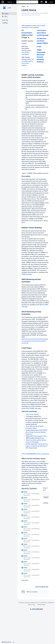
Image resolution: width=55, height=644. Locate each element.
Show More (25, 580)
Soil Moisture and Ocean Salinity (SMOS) (42, 41)
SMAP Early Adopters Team (38, 436)
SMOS (26, 492)
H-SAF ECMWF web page (33, 408)
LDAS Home (29, 10)
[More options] (50, 6)
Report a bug (31, 605)
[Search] (18, 2)
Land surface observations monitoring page (42, 33)
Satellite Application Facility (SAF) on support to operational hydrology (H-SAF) (37, 446)
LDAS (9, 8)
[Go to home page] (6, 2)
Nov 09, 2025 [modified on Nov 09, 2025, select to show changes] (36, 15)
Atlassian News (41, 605)
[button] (3, 2)
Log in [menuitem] (51, 2)
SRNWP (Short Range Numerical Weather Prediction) (36, 432)
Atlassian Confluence (31, 603)
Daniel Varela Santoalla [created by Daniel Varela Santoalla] (33, 13)
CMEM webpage (27, 274)
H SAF (39, 47)
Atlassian (36, 609)
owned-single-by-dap (42, 587)
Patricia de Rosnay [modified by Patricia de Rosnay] (26, 15)
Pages (23, 6)
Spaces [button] (10, 2)
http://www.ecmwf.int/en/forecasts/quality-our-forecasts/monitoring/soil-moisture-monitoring (35, 341)
